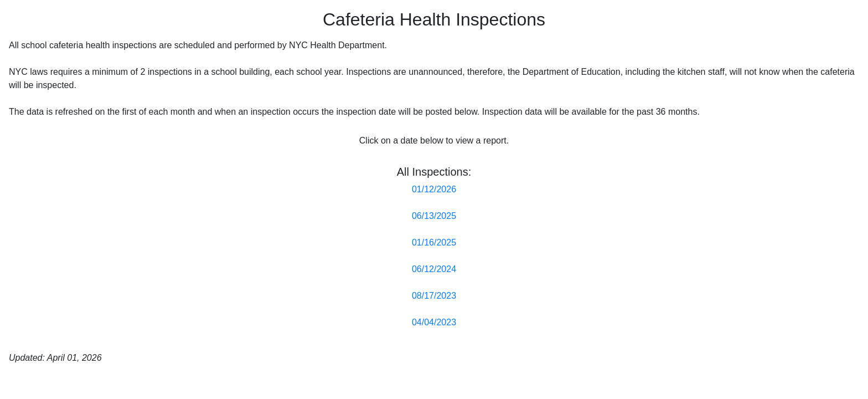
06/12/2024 (434, 269)
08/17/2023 (434, 296)
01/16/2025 (434, 242)
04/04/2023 (434, 322)
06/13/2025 (434, 216)
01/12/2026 (434, 189)
